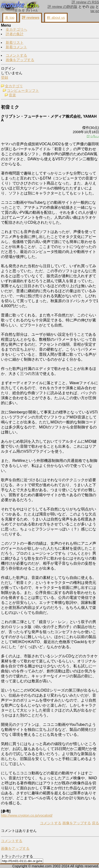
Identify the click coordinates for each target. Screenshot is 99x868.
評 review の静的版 (63, 7)
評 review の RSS (85, 2)
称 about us (56, 18)
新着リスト (15, 43)
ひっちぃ (93, 136)
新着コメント (16, 47)
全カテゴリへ (16, 29)
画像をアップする (20, 60)
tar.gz (95, 11)
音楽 (12, 95)
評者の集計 (15, 34)
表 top (10, 18)
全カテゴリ (14, 86)
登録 (5, 78)
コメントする (16, 55)
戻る (95, 823)
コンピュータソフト (23, 91)
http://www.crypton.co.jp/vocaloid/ (27, 815)
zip (92, 7)
